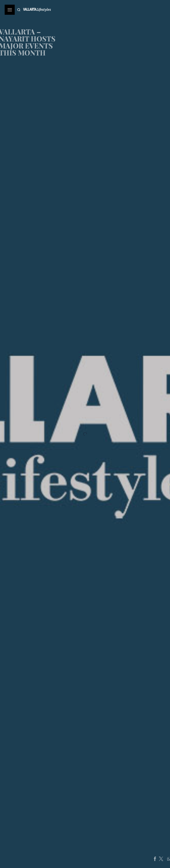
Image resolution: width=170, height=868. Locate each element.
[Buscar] (19, 10)
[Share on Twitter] (165, 859)
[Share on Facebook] (159, 859)
